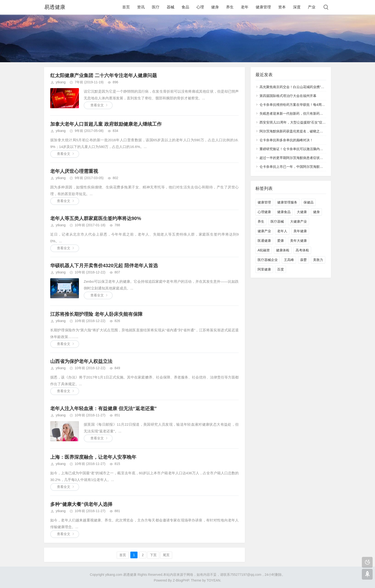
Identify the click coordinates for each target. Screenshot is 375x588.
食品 (185, 7)
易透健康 (55, 7)
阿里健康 (264, 269)
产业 (312, 7)
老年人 (282, 231)
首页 (126, 7)
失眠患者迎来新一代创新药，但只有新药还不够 (295, 113)
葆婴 (303, 260)
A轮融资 (264, 250)
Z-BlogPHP (181, 580)
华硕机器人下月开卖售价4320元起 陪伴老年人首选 (104, 266)
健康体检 (283, 250)
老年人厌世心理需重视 (74, 171)
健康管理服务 (287, 202)
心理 (200, 7)
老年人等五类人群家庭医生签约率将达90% (96, 218)
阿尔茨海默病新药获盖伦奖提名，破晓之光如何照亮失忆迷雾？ (306, 131)
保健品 (309, 202)
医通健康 (264, 241)
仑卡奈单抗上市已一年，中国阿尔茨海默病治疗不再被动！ (303, 167)
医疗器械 (277, 221)
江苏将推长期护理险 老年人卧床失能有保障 (96, 314)
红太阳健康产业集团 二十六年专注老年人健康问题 (104, 75)
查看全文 (97, 105)
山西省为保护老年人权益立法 (81, 361)
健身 (215, 7)
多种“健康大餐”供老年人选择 (81, 504)
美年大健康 (298, 241)
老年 (245, 7)
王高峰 (289, 260)
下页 (153, 555)
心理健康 (264, 212)
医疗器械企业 (268, 260)
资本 (282, 7)
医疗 (156, 7)
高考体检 (302, 250)
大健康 (302, 212)
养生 (230, 7)
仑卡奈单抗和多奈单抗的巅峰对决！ (286, 140)
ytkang (61, 82)
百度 (281, 269)
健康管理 (263, 7)
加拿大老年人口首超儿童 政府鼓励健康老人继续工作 (106, 124)
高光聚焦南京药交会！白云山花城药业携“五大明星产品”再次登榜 (307, 87)
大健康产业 (298, 221)
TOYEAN (213, 580)
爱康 (281, 241)
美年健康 (300, 231)
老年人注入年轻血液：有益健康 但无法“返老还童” (104, 408)
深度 (297, 7)
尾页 (166, 555)
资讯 (141, 7)
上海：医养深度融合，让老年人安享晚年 (93, 457)
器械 (171, 7)
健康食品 (284, 212)
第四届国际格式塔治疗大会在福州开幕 (288, 96)
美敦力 (318, 260)
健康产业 (264, 231)
